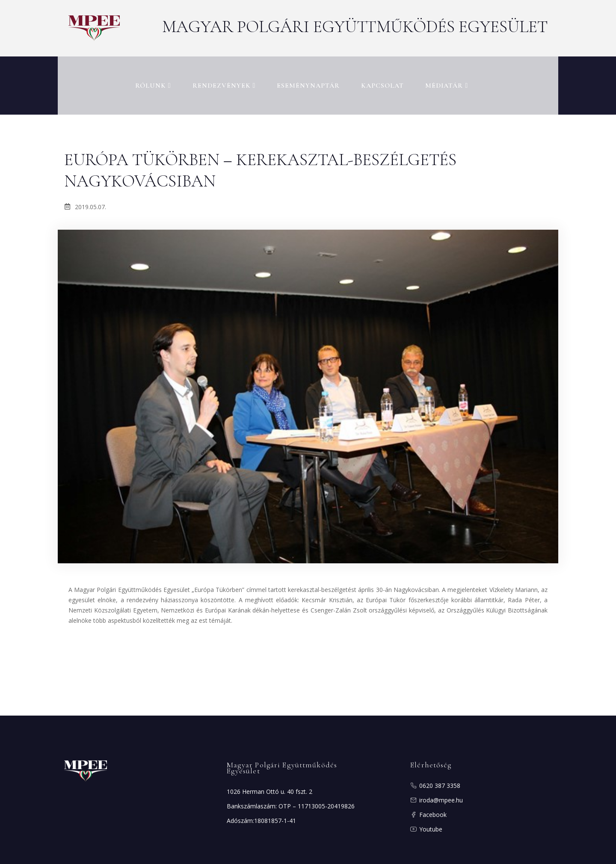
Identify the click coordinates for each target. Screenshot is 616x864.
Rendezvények (224, 79)
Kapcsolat (382, 79)
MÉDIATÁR (447, 79)
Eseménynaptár (308, 79)
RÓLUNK (153, 79)
